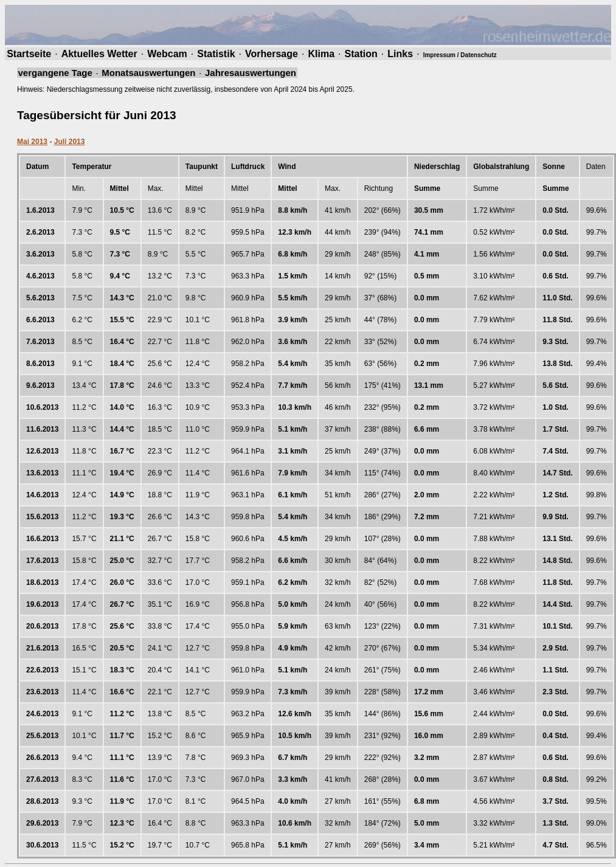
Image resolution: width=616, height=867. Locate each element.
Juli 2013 (70, 142)
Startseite (29, 54)
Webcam (167, 54)
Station (361, 54)
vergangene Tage (55, 73)
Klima (321, 54)
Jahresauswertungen (251, 73)
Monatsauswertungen (148, 73)
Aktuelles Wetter (99, 54)
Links (400, 54)
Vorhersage (272, 54)
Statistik (216, 54)
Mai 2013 (32, 142)
